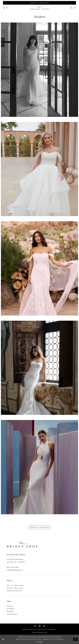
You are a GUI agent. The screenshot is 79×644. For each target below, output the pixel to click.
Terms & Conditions (29, 629)
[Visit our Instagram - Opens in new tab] (40, 626)
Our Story (10, 606)
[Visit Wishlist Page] (75, 8)
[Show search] (71, 8)
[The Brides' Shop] (40, 8)
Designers (10, 611)
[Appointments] (39, 3)
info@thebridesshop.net (15, 570)
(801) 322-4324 (13, 567)
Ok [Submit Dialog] (76, 639)
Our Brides (11, 609)
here (41, 642)
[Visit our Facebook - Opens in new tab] (35, 626)
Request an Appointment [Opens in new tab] (40, 527)
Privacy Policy (42, 629)
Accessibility (52, 629)
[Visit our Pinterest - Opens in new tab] (44, 626)
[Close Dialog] (3, 639)
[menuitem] (4, 8)
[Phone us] (8, 8)
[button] (4, 8)
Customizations (12, 614)
